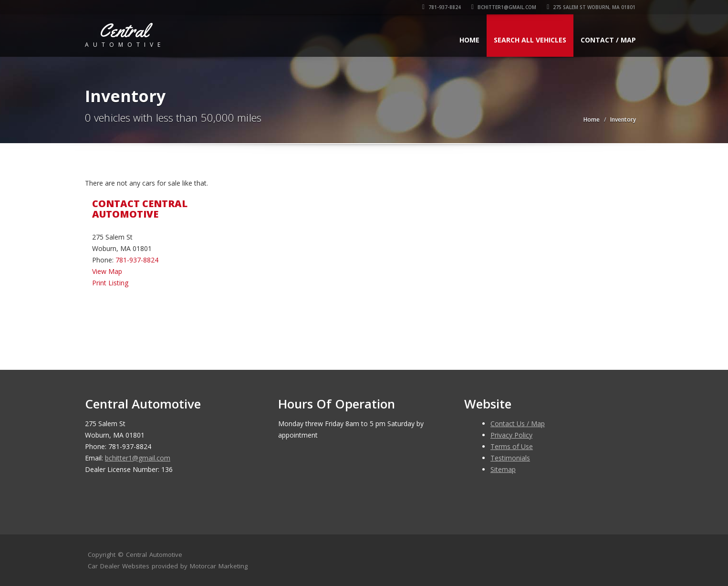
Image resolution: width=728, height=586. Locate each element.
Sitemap (503, 469)
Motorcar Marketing (219, 566)
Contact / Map (608, 40)
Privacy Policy (511, 435)
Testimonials (510, 458)
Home (469, 40)
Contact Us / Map (518, 424)
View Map (107, 271)
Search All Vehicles (530, 40)
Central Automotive (154, 555)
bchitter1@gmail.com (504, 7)
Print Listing (110, 283)
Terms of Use (512, 446)
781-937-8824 (442, 7)
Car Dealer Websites (119, 566)
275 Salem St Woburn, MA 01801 (592, 7)
